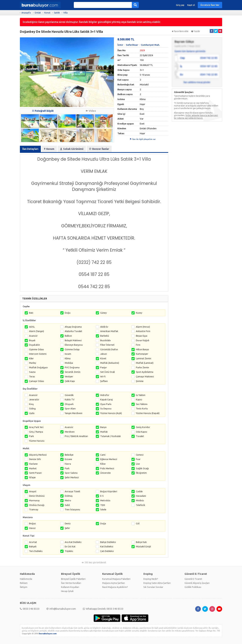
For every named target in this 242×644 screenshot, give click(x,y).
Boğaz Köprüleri (109, 491)
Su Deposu (106, 408)
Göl (138, 523)
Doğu (68, 313)
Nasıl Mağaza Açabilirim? (115, 587)
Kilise (103, 464)
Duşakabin (35, 345)
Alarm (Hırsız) (143, 327)
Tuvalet (140, 436)
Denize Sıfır (35, 459)
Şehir (67, 528)
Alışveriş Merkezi (38, 455)
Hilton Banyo (142, 349)
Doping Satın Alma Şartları (157, 583)
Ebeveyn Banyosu (74, 345)
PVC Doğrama (72, 367)
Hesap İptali (67, 591)
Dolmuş (69, 496)
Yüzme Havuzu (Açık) (111, 413)
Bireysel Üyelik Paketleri (73, 579)
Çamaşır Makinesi (145, 376)
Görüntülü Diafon (109, 349)
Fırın (138, 345)
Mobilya (69, 363)
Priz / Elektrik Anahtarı (76, 436)
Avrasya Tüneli (72, 491)
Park (31, 436)
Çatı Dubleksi (107, 551)
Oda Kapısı (141, 432)
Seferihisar (132, 45)
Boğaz (32, 523)
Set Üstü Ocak (108, 372)
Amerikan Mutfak (109, 331)
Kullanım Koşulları (70, 587)
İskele (103, 509)
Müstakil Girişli (143, 546)
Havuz (32, 528)
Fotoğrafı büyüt (43, 111)
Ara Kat (33, 542)
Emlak (38, 13)
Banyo (103, 427)
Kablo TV (70, 399)
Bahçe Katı (141, 542)
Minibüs (140, 500)
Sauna (32, 372)
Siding (32, 408)
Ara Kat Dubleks (73, 542)
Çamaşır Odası (37, 381)
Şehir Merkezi (72, 477)
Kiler (31, 358)
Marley (33, 363)
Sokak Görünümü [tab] (72, 149)
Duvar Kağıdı (143, 340)
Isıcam (68, 354)
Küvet (103, 358)
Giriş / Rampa (36, 432)
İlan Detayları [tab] (30, 149)
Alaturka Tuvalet (73, 331)
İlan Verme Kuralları (71, 583)
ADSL (32, 327)
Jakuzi (104, 354)
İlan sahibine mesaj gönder (197, 82)
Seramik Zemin (73, 372)
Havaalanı (141, 496)
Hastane (33, 464)
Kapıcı (139, 399)
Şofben (104, 381)
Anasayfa (26, 13)
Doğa (103, 523)
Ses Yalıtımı (142, 404)
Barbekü (105, 336)
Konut (47, 13)
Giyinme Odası (36, 349)
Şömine (140, 381)
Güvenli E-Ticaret (193, 579)
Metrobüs (105, 500)
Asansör (33, 336)
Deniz (68, 523)
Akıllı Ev (104, 327)
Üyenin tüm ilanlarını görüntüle (190, 51)
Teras (32, 376)
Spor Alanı (70, 408)
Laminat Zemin (144, 358)
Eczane (68, 459)
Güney (103, 313)
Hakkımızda (26, 579)
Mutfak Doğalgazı (38, 367)
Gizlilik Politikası (193, 587)
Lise (138, 464)
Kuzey (139, 313)
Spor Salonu (71, 473)
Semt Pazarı (35, 473)
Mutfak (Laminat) (145, 363)
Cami (103, 455)
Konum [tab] (49, 149)
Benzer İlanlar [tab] (99, 149)
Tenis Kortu (142, 408)
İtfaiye (32, 477)
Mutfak (104, 432)
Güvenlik (69, 395)
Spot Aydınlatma (145, 372)
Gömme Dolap (72, 349)
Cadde (139, 491)
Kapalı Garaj (106, 399)
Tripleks (69, 551)
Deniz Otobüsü (37, 496)
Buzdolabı (105, 340)
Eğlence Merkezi (109, 459)
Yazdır (196, 31)
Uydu (32, 413)
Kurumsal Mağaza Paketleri (116, 579)
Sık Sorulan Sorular (153, 587)
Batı (31, 313)
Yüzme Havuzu (37, 441)
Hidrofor (105, 395)
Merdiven (70, 432)
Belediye (69, 455)
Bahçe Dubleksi (108, 542)
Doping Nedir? (151, 579)
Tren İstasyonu (72, 509)
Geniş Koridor (143, 427)
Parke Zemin (142, 367)
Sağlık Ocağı (142, 468)
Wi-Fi (103, 376)
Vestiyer (69, 376)
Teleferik (141, 505)
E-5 (102, 496)
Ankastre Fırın (143, 331)
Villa (65, 13)
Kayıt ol (191, 5)
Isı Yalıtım (141, 395)
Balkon (68, 336)
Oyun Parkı (106, 404)
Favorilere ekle (180, 31)
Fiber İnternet (107, 345)
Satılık (57, 13)
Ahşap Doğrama (73, 327)
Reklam (24, 583)
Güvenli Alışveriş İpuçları (197, 583)
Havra (68, 464)
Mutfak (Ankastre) (110, 363)
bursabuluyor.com (48, 634)
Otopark (69, 404)
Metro (68, 500)
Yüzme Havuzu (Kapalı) (148, 413)
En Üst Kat (70, 546)
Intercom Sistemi (38, 354)
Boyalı (32, 340)
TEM (103, 505)
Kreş (31, 404)
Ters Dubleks (36, 551)
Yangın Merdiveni (74, 413)
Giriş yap (180, 5)
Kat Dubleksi (107, 546)
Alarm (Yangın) (37, 331)
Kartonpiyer (142, 354)
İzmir (120, 45)
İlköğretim (141, 473)
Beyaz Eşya (142, 336)
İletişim (24, 587)
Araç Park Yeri (36, 427)
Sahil (67, 505)
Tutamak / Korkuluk (111, 436)
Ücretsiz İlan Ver (210, 5)
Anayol (33, 491)
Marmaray (34, 500)
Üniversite (105, 473)
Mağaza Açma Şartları (114, 583)
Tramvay (34, 509)
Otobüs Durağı (37, 505)
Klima (68, 358)
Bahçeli (33, 546)
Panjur (104, 367)
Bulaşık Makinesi (73, 340)
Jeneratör (34, 399)
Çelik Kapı (70, 381)
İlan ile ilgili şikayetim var (143, 139)
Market (33, 468)
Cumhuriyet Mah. (150, 45)
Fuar (138, 459)
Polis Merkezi (107, 468)
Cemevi (140, 455)
